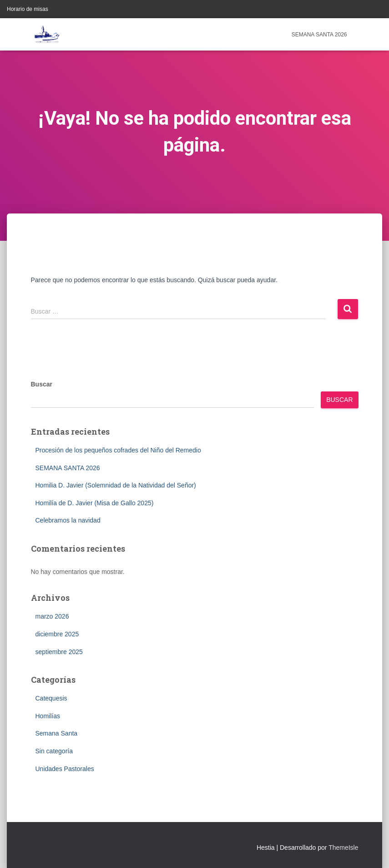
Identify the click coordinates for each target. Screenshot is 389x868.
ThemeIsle (343, 848)
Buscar (42, 384)
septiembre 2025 (59, 652)
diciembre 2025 (57, 634)
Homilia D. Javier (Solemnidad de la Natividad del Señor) (116, 485)
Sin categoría (54, 751)
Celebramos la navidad (68, 520)
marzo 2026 (52, 616)
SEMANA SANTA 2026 (319, 35)
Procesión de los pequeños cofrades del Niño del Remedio (118, 450)
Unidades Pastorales (65, 769)
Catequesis (51, 698)
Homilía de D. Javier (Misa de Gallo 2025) (95, 503)
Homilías (48, 716)
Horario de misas (28, 9)
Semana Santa (57, 733)
